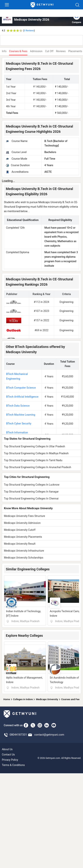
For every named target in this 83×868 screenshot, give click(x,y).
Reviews (61, 51)
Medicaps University (47, 699)
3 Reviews (29, 31)
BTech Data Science (18, 406)
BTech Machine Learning (21, 415)
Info (4, 51)
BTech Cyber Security (19, 423)
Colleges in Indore (23, 699)
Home (7, 699)
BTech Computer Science (21, 388)
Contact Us (8, 755)
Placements (75, 51)
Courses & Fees (18, 51)
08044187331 (18, 735)
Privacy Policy (10, 760)
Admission (36, 51)
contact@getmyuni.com (49, 735)
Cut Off (49, 51)
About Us (7, 749)
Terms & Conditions (13, 765)
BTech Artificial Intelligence (22, 397)
